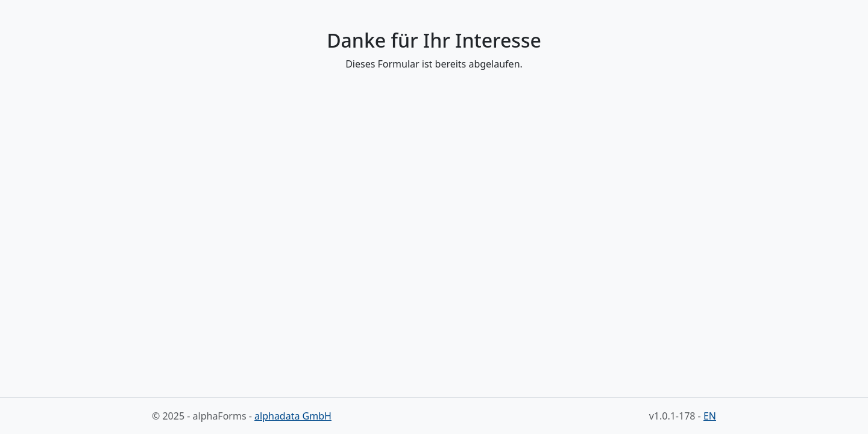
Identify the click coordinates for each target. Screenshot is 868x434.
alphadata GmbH (293, 416)
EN (710, 416)
